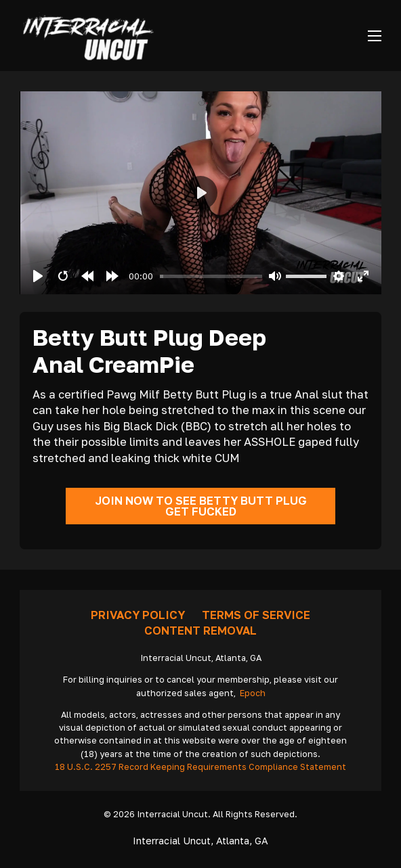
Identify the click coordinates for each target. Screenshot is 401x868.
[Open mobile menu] (375, 36)
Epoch (253, 693)
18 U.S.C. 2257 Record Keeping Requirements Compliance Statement (200, 767)
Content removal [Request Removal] (200, 631)
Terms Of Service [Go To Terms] (256, 615)
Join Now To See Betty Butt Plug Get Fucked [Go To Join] (201, 506)
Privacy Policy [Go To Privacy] (138, 615)
